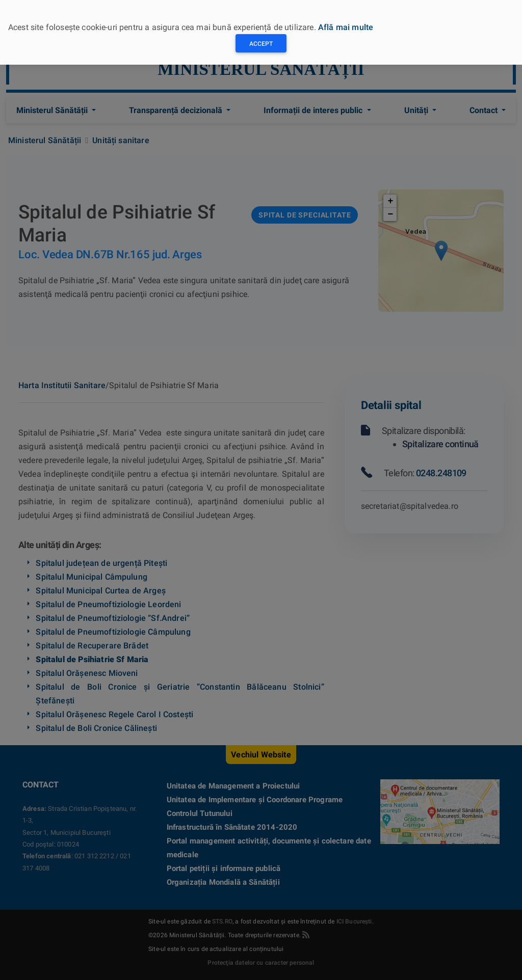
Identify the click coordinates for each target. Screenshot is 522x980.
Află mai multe (346, 27)
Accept (261, 44)
